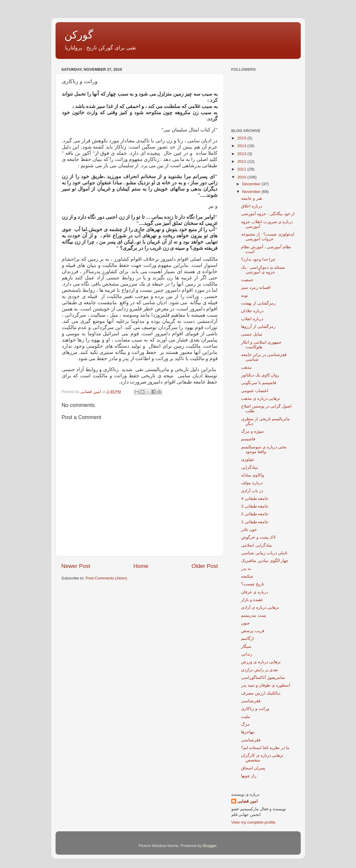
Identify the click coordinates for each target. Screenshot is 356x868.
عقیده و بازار (252, 600)
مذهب (246, 367)
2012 (242, 161)
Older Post (205, 566)
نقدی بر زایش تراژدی (260, 670)
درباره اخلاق (252, 206)
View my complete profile (253, 822)
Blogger (210, 846)
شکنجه (247, 576)
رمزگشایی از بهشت (258, 303)
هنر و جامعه (251, 198)
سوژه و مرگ (252, 431)
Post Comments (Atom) (106, 578)
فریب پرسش (253, 631)
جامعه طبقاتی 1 (255, 522)
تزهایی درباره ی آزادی (260, 607)
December (252, 184)
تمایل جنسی (252, 334)
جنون (246, 623)
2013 (242, 154)
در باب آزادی (252, 491)
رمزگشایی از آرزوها (258, 327)
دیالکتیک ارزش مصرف (261, 693)
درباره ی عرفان (255, 592)
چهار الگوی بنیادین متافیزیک (265, 561)
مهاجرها (248, 732)
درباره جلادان (252, 311)
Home (141, 566)
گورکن (79, 35)
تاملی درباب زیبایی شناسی (264, 553)
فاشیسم (248, 439)
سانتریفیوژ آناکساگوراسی (263, 678)
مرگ (245, 724)
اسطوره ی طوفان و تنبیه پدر (266, 685)
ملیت (246, 717)
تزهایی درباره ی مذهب (261, 398)
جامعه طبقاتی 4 (255, 499)
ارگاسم (247, 638)
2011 (242, 169)
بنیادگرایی (249, 467)
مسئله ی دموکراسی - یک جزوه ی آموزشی (263, 270)
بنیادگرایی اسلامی (257, 545)
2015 (242, 138)
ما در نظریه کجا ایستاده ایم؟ (265, 748)
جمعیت (247, 280)
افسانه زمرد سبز (256, 288)
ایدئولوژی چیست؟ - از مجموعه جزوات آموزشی (268, 237)
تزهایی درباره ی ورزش (261, 662)
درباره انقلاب (252, 319)
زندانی (247, 654)
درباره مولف (252, 483)
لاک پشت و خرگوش (258, 537)
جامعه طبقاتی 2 (255, 514)
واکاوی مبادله (253, 475)
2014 (242, 146)
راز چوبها (249, 776)
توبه (244, 295)
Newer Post (76, 566)
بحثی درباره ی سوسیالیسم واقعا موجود (264, 449)
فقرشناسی (251, 701)
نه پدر (246, 569)
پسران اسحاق (253, 768)
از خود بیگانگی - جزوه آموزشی (268, 214)
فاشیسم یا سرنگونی (259, 383)
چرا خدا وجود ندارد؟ (258, 259)
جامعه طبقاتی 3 (255, 506)
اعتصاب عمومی (255, 391)
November (252, 192)
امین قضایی (248, 801)
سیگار (246, 646)
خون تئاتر (249, 530)
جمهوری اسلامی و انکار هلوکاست (261, 345)
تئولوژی (248, 459)
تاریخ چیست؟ (253, 584)
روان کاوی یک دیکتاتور (260, 375)
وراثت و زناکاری (255, 709)
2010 (242, 177)
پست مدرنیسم (254, 615)
